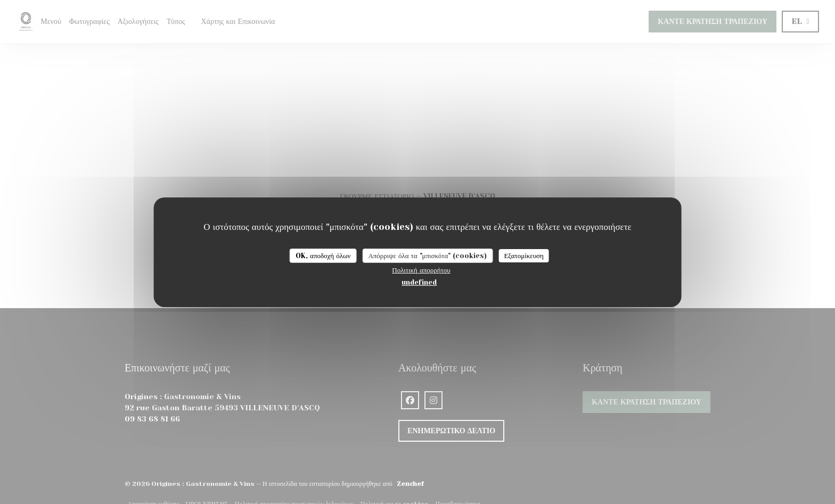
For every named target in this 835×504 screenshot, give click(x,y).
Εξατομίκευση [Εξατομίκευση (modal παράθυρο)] (524, 255)
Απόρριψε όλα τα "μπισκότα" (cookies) (427, 255)
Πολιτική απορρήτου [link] (421, 270)
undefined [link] (419, 282)
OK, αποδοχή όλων (323, 255)
